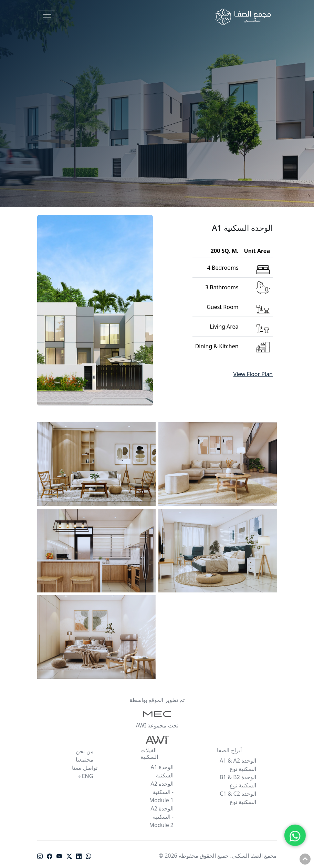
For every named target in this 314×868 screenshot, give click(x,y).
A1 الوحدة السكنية (162, 771)
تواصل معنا (85, 768)
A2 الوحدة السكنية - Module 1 (161, 792)
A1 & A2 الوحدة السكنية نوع (238, 765)
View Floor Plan (253, 374)
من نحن (85, 751)
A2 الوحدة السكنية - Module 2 (161, 817)
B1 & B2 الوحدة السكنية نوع (238, 781)
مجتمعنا (85, 759)
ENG (85, 776)
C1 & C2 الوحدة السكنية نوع (238, 798)
